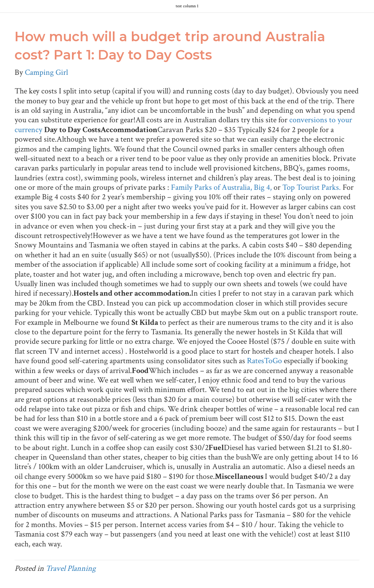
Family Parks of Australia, (212, 187)
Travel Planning (71, 568)
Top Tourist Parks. (312, 187)
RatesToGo (264, 361)
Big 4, (264, 187)
